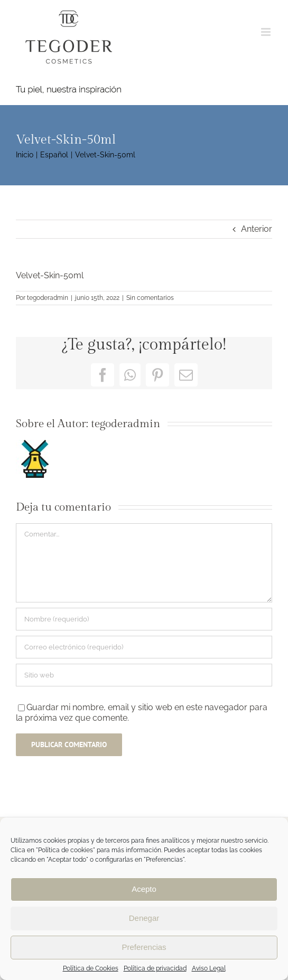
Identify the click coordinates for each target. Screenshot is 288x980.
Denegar (144, 918)
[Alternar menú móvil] (267, 32)
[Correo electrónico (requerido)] (144, 647)
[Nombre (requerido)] (144, 619)
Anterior (257, 229)
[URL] (144, 675)
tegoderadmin (48, 298)
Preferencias (144, 947)
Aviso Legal (209, 968)
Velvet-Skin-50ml (50, 275)
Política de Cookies (91, 968)
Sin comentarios (150, 298)
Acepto (144, 889)
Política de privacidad (155, 968)
